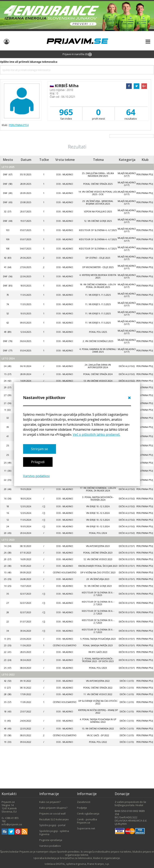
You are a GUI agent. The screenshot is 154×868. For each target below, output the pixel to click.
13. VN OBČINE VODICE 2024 (98, 381)
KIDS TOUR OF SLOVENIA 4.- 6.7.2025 (98, 230)
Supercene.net (86, 828)
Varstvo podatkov (36, 476)
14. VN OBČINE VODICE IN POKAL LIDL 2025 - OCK (98, 193)
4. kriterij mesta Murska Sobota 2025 (98, 276)
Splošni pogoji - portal (52, 825)
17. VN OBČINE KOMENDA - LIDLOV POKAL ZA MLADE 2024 (98, 489)
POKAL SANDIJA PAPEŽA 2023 (98, 645)
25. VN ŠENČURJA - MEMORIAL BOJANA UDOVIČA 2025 (98, 202)
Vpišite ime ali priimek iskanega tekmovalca (29, 62)
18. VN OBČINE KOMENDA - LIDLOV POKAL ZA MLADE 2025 (98, 286)
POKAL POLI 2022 (98, 742)
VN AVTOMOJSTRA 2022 (98, 681)
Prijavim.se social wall (52, 814)
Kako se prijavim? (50, 802)
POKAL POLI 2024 (98, 533)
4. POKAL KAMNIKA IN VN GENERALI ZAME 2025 (98, 350)
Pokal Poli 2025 (98, 332)
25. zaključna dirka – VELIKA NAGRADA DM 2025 (98, 175)
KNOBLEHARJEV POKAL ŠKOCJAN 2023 (98, 566)
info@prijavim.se (12, 824)
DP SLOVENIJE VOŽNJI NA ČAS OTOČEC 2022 (98, 702)
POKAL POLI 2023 (98, 668)
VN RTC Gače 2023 (98, 652)
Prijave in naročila (77, 54)
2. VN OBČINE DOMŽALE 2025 (98, 341)
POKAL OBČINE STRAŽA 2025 (98, 184)
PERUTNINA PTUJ (19, 125)
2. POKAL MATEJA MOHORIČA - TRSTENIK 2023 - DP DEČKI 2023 (98, 660)
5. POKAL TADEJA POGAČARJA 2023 (98, 639)
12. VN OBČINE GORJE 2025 (98, 221)
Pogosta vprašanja (51, 840)
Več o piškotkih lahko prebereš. (97, 435)
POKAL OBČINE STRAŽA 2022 (98, 688)
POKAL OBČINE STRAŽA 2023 (98, 553)
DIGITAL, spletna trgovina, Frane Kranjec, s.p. (83, 864)
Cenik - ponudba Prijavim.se (87, 821)
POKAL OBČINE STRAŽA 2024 (98, 374)
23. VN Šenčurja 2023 (98, 579)
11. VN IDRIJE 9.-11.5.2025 (98, 295)
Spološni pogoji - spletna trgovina (54, 833)
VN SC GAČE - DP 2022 (98, 735)
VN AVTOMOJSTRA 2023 (98, 546)
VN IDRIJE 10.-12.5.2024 (98, 506)
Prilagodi (38, 462)
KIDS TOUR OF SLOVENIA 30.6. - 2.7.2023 (98, 594)
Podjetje (82, 808)
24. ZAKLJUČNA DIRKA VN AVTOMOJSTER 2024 (98, 366)
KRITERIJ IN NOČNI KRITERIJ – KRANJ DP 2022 (98, 711)
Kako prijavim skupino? (53, 808)
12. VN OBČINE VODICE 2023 (98, 559)
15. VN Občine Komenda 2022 (98, 729)
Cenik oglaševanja (88, 814)
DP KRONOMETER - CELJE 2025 (98, 267)
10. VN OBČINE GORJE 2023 (98, 586)
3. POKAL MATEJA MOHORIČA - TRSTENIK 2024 (98, 499)
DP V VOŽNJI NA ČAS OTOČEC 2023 (98, 573)
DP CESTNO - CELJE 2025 (98, 258)
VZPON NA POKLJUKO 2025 (98, 212)
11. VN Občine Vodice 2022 (98, 694)
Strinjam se (40, 449)
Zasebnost (84, 802)
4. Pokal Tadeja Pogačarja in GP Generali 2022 (98, 721)
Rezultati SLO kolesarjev (54, 819)
